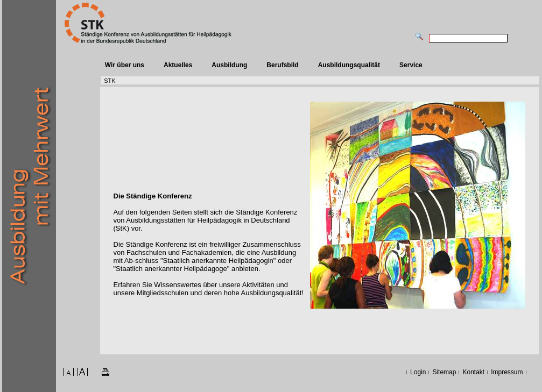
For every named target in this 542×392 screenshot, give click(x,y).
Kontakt (473, 372)
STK (110, 81)
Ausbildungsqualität (349, 65)
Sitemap (444, 372)
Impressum (507, 372)
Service (411, 65)
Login (418, 372)
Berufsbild (282, 65)
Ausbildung (229, 65)
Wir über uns (125, 65)
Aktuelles (178, 65)
